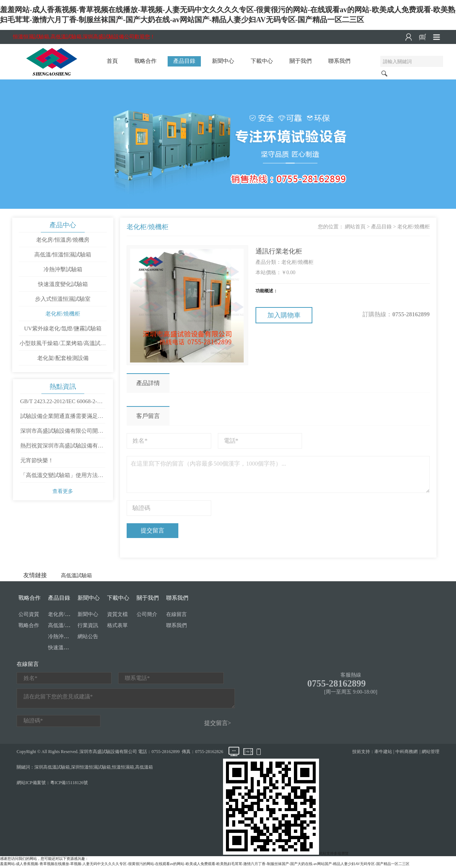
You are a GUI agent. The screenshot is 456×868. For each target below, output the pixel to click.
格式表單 (117, 627)
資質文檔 (117, 616)
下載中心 (262, 61)
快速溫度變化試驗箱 (63, 285)
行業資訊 (88, 627)
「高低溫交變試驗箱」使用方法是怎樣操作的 (62, 479)
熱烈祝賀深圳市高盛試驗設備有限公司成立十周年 (62, 449)
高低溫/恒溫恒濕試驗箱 (63, 255)
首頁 (112, 61)
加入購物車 (284, 316)
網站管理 (431, 753)
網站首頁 (354, 227)
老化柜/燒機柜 (63, 314)
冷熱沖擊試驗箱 (63, 270)
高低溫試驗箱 (76, 577)
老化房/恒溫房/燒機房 (63, 240)
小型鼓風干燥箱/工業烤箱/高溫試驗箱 (63, 346)
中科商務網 (407, 753)
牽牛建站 (383, 753)
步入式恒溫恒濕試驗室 (63, 299)
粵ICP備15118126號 (69, 784)
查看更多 (63, 493)
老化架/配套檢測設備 (63, 358)
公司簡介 (147, 616)
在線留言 (176, 616)
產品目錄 (184, 61)
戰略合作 (145, 61)
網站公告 (88, 638)
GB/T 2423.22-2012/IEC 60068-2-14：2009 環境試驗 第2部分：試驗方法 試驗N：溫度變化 (62, 405)
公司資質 (29, 616)
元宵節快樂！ (37, 462)
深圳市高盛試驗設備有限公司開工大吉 (62, 435)
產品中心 (63, 225)
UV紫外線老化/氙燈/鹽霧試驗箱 (63, 329)
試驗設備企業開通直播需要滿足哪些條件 (62, 420)
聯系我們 (339, 61)
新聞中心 (223, 61)
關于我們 (301, 61)
